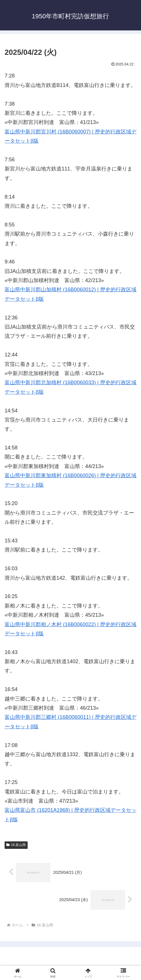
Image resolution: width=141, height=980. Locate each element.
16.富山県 (16, 845)
